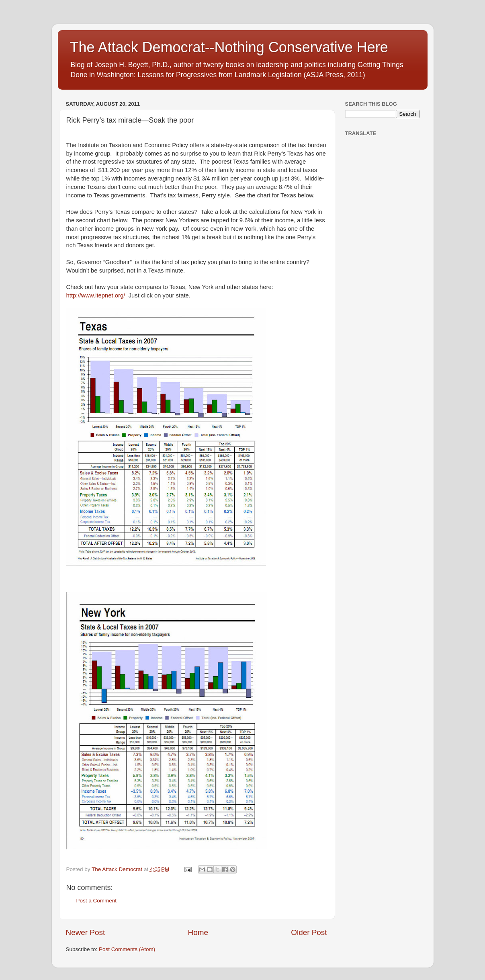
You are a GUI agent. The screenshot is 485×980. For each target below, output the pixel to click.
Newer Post (86, 932)
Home (198, 932)
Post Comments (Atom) (127, 949)
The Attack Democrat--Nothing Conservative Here (229, 47)
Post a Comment (97, 901)
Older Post (309, 932)
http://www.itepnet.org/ (96, 295)
